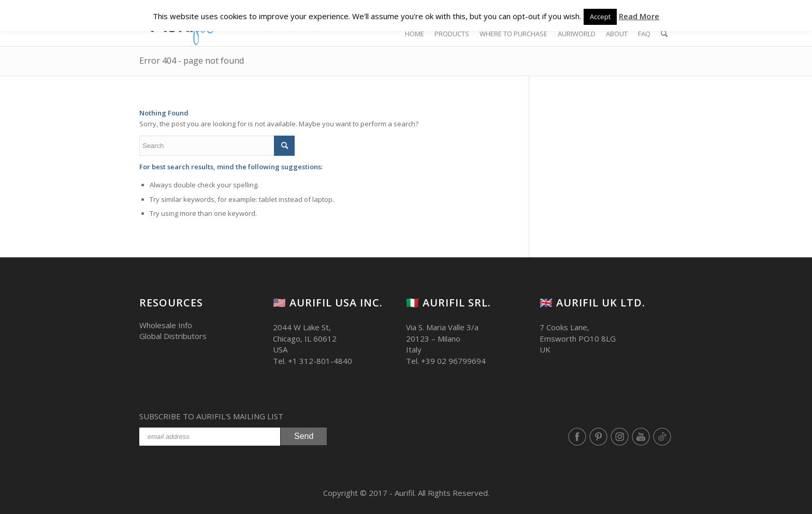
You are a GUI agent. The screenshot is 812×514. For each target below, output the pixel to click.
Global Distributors (173, 336)
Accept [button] (600, 17)
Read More (639, 16)
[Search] (664, 34)
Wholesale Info (166, 325)
